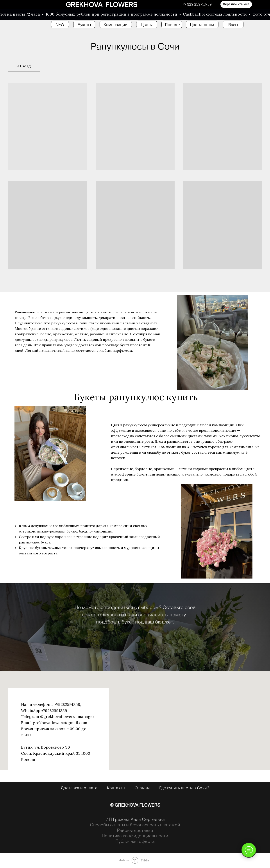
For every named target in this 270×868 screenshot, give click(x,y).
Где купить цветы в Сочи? (184, 788)
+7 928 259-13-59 (197, 4)
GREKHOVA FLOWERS (137, 805)
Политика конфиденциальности (135, 836)
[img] (102, 4)
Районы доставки (135, 830)
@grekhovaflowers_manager (67, 716)
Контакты (116, 788)
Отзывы (142, 788)
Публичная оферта (135, 841)
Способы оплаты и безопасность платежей (135, 825)
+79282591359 (67, 704)
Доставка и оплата (79, 788)
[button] (236, 4)
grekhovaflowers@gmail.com (60, 723)
